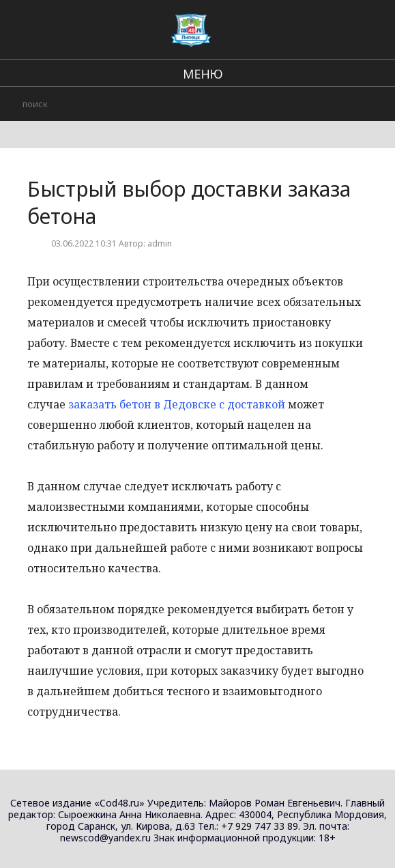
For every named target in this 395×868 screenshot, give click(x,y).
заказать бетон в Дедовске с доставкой (177, 404)
